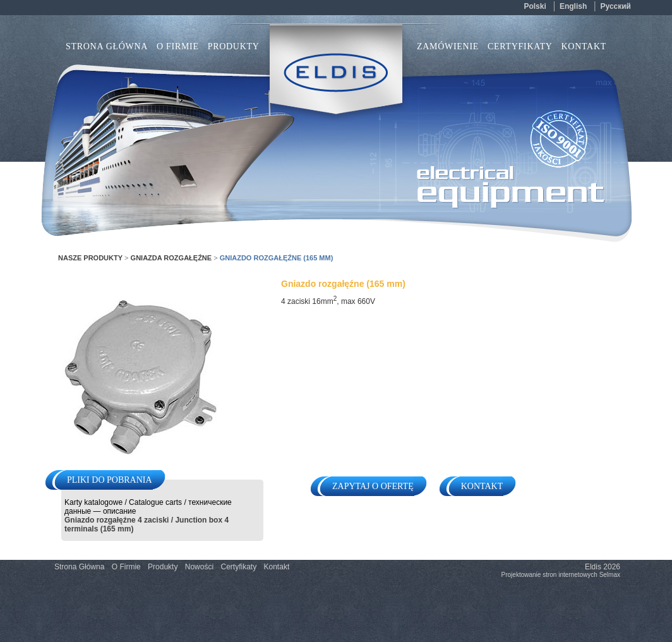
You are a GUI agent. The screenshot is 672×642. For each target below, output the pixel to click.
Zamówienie (448, 46)
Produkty (163, 567)
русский (616, 6)
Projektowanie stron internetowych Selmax (561, 575)
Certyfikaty (520, 46)
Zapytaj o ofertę (373, 486)
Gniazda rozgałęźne (171, 258)
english (573, 6)
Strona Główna (107, 46)
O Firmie (178, 46)
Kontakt (584, 46)
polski (535, 6)
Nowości (199, 567)
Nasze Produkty (90, 258)
